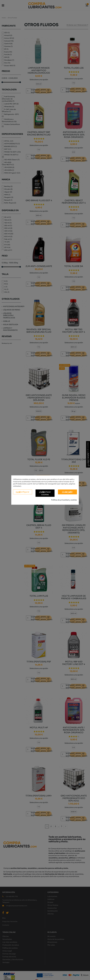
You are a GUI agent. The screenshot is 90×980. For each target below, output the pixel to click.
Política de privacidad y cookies (64, 500)
